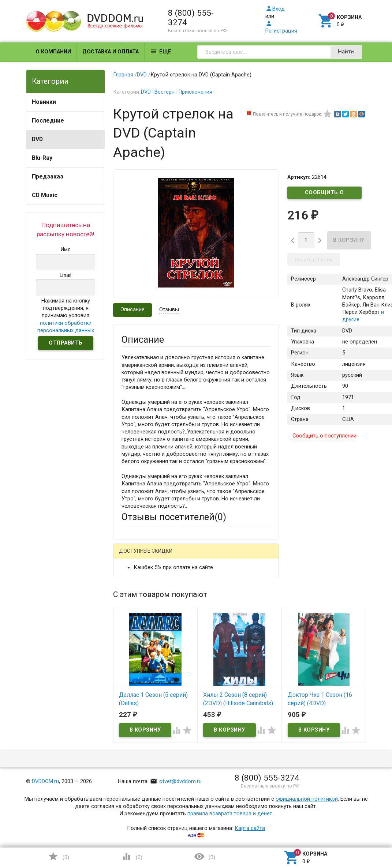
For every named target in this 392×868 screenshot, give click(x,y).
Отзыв (129, 694)
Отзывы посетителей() (174, 517)
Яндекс (145, 568)
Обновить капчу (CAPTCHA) (214, 804)
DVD (37, 139)
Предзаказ (48, 176)
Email (128, 621)
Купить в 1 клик (314, 260)
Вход (275, 9)
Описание (132, 310)
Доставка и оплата (111, 52)
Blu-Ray (42, 158)
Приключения (195, 92)
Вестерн (165, 92)
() (59, 856)
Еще (161, 51)
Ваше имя (134, 593)
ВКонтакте (213, 556)
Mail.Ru (168, 556)
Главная (123, 75)
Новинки (44, 102)
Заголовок (135, 655)
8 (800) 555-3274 (191, 18)
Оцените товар (140, 682)
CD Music (45, 195)
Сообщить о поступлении (325, 194)
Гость (131, 555)
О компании (53, 52)
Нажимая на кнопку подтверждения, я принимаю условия (66, 316)
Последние (48, 121)
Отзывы (169, 310)
